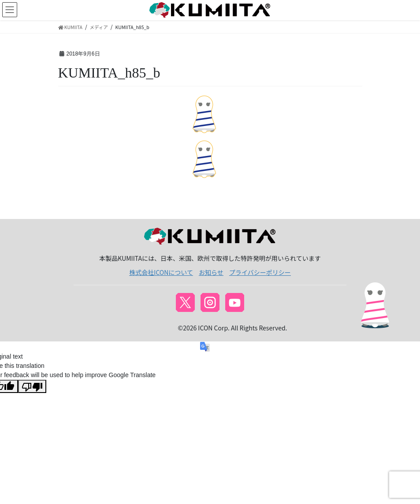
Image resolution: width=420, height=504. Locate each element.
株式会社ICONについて (161, 272)
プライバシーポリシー (260, 272)
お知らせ (211, 272)
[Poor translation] (32, 386)
